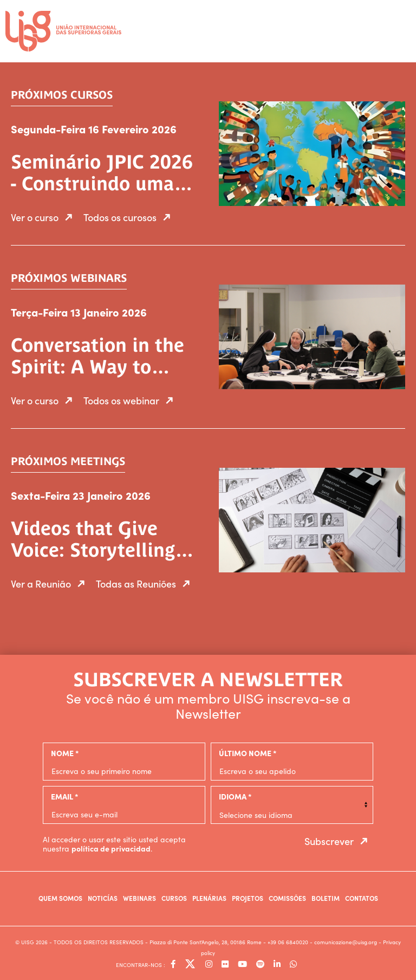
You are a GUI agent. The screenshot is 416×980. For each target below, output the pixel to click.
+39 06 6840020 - (291, 942)
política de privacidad (111, 848)
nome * (65, 753)
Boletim (326, 898)
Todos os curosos (130, 217)
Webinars (139, 898)
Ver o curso (44, 217)
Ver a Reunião (51, 584)
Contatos (362, 898)
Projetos (248, 898)
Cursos (174, 898)
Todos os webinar (131, 400)
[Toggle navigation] (400, 27)
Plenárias (209, 898)
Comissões (287, 898)
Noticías (103, 898)
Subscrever (339, 841)
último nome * (248, 753)
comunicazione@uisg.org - (349, 942)
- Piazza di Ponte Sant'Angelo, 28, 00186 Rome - (206, 942)
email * (64, 796)
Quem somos (60, 898)
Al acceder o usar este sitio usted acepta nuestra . (114, 844)
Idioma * (235, 796)
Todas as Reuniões (146, 584)
